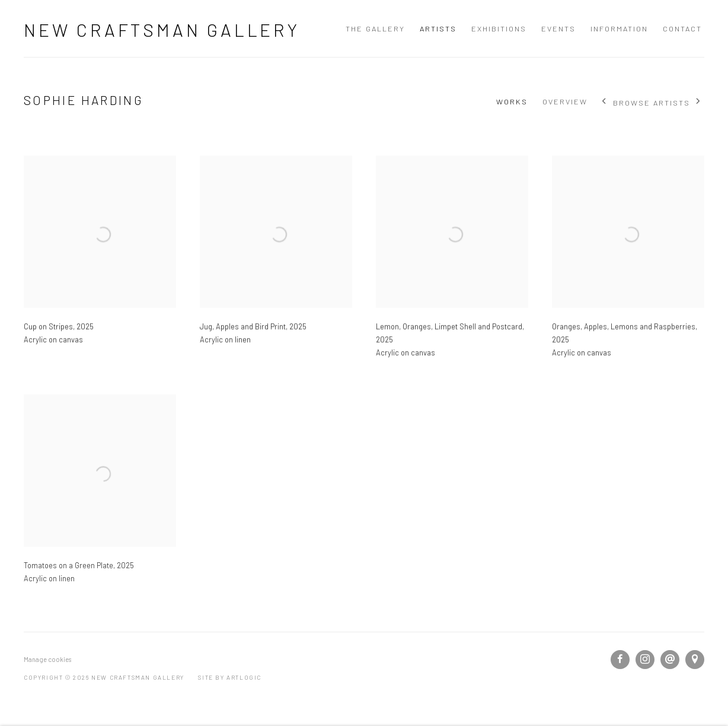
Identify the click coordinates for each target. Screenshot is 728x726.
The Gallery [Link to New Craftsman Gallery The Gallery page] (375, 28)
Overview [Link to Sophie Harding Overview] (565, 101)
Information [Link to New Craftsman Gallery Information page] (619, 28)
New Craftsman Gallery (162, 30)
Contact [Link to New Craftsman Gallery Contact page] (682, 28)
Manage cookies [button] (47, 659)
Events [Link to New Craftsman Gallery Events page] (558, 28)
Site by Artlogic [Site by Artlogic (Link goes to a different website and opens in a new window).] (230, 677)
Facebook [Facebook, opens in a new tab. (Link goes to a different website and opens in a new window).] (620, 660)
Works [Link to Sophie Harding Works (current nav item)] (512, 101)
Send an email (670, 660)
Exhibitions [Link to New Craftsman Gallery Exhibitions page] (499, 28)
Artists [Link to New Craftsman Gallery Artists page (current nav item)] (438, 28)
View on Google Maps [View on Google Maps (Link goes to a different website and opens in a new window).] (695, 660)
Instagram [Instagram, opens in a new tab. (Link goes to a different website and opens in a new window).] (645, 660)
